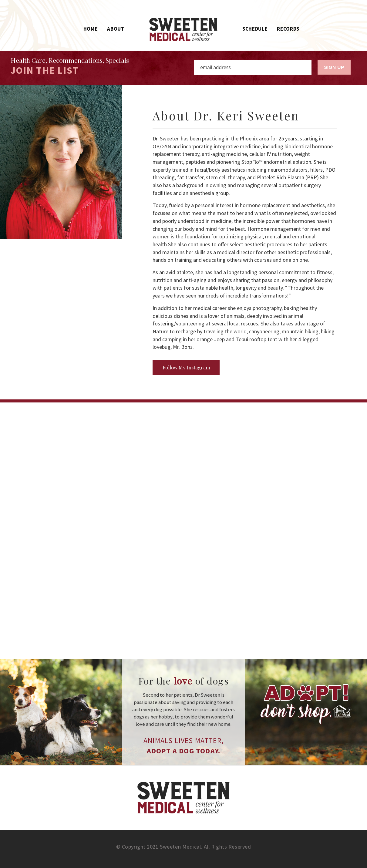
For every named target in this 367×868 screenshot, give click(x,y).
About (116, 29)
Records (288, 29)
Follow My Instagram (186, 367)
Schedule (255, 29)
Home (91, 29)
